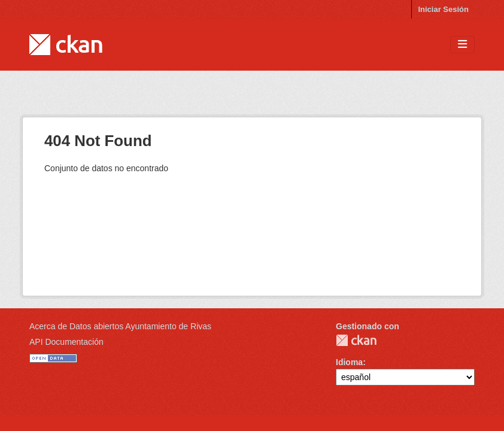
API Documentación (66, 342)
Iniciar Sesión (443, 9)
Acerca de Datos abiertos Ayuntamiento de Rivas (120, 326)
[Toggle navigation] (462, 45)
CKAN (356, 340)
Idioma (349, 362)
